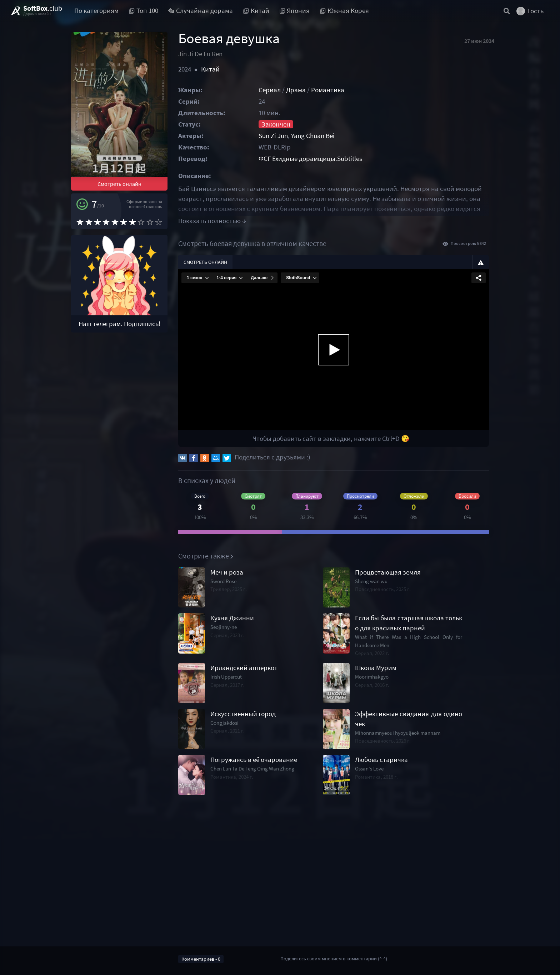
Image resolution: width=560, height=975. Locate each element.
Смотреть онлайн (119, 184)
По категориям (96, 11)
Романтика (328, 90)
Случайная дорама (201, 11)
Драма (296, 90)
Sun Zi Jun (273, 136)
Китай (210, 69)
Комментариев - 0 (201, 959)
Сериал (270, 90)
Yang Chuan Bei (313, 136)
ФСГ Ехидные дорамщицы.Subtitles (310, 159)
